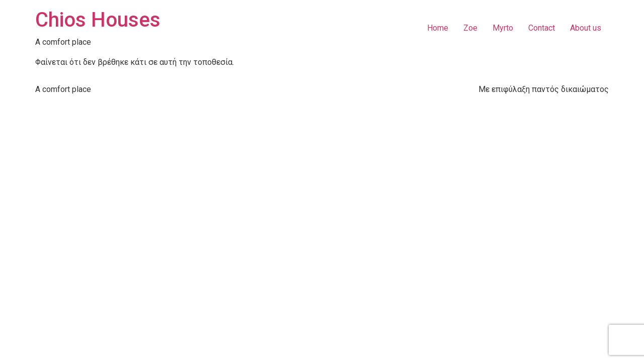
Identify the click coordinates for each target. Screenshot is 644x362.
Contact (542, 28)
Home (438, 28)
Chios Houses (98, 20)
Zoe (470, 28)
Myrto (503, 28)
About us (586, 28)
